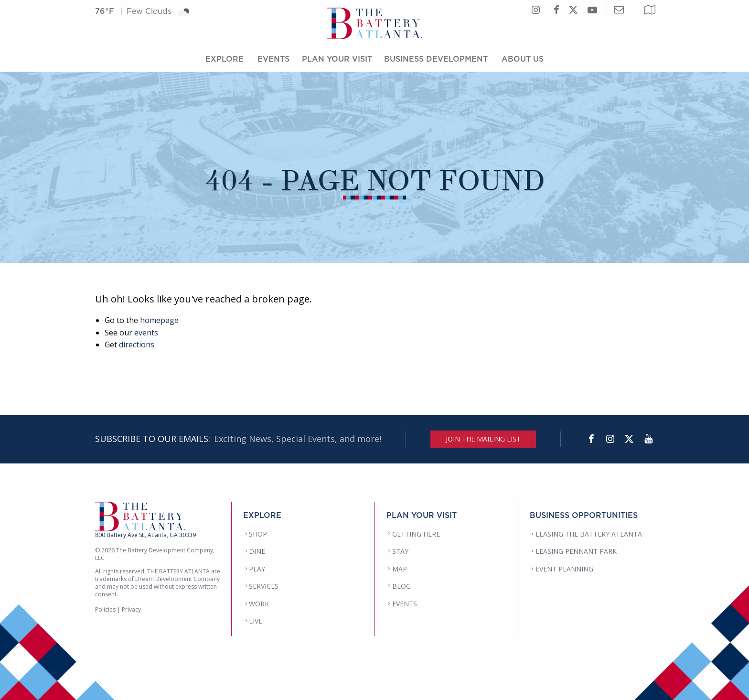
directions (137, 345)
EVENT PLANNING (564, 569)
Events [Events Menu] (273, 59)
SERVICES (264, 586)
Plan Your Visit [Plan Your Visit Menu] (337, 59)
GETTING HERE (416, 534)
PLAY (257, 569)
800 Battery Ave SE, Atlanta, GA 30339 (145, 535)
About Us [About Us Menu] (523, 59)
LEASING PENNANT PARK (576, 551)
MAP (400, 569)
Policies (105, 609)
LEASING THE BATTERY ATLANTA (589, 534)
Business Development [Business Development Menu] (436, 59)
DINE (257, 551)
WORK (259, 604)
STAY (400, 551)
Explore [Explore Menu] (225, 59)
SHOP (258, 534)
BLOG (401, 586)
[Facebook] (591, 439)
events (146, 333)
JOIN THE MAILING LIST (483, 439)
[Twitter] (629, 439)
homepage (159, 320)
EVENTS (405, 604)
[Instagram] (610, 439)
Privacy (131, 609)
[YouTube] (648, 439)
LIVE (256, 621)
